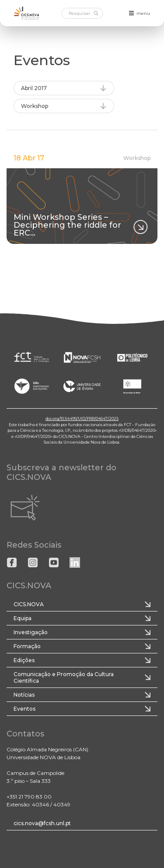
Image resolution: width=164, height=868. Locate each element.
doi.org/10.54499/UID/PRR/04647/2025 (82, 418)
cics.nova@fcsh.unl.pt (42, 823)
